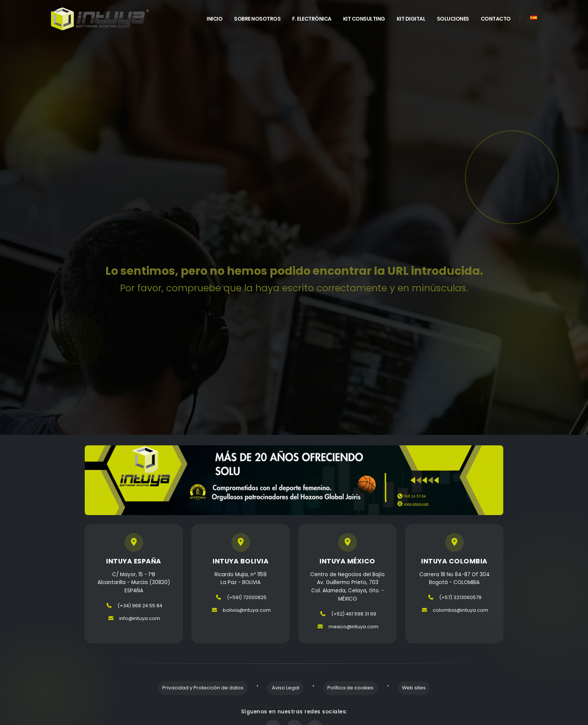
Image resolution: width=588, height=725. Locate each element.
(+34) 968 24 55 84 (140, 606)
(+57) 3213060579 (460, 598)
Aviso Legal (290, 687)
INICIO (214, 19)
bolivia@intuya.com (247, 611)
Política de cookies (346, 687)
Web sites (401, 687)
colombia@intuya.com (460, 611)
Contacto (496, 19)
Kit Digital (411, 19)
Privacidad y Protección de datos (216, 687)
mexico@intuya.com (354, 627)
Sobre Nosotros (257, 19)
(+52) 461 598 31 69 (353, 614)
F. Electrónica (312, 19)
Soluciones (453, 19)
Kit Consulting (364, 19)
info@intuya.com (140, 619)
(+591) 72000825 (247, 598)
